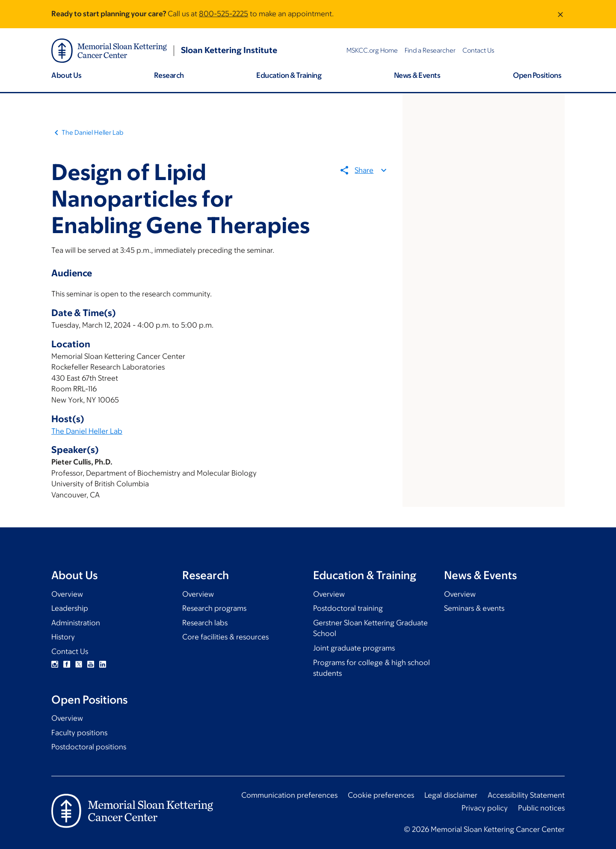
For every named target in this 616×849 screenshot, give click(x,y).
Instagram (55, 664)
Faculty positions (79, 733)
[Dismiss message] (560, 14)
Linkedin (103, 664)
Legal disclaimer (451, 795)
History (63, 637)
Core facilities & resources (225, 637)
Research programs (214, 608)
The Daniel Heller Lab (92, 132)
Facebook (67, 664)
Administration (76, 623)
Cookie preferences (381, 795)
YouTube (91, 664)
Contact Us (70, 651)
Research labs (205, 623)
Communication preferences (289, 795)
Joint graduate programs (354, 648)
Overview (67, 594)
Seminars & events (474, 608)
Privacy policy (485, 808)
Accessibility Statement (526, 795)
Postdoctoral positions (89, 747)
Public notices (541, 808)
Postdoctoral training (348, 608)
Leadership (70, 608)
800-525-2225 (224, 14)
